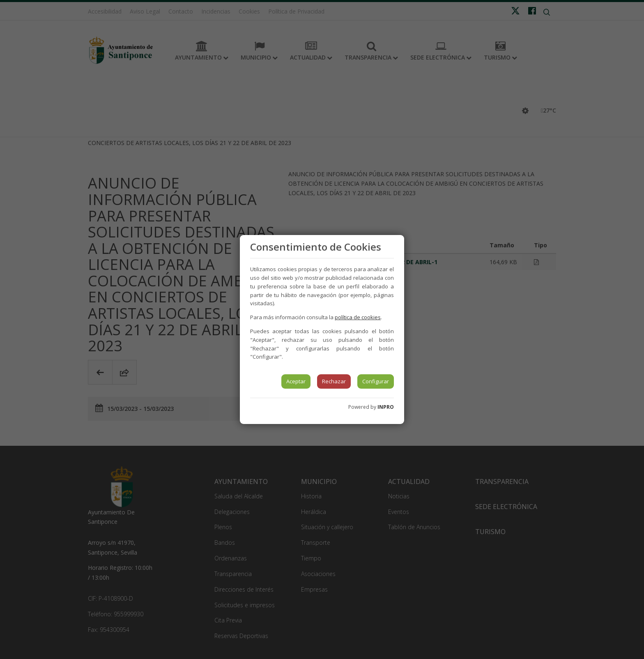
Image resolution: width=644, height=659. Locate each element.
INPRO (386, 407)
